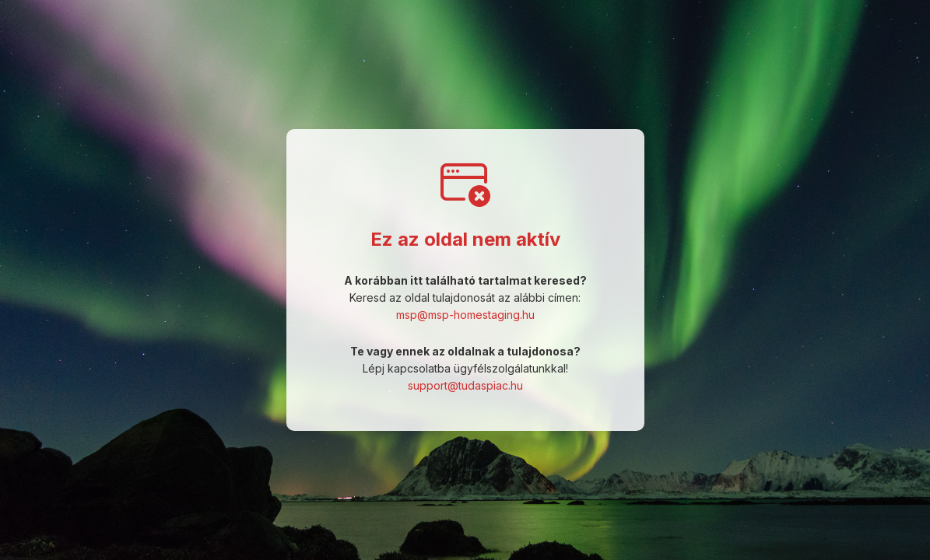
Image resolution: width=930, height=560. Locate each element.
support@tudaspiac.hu (465, 385)
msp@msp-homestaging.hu (465, 315)
